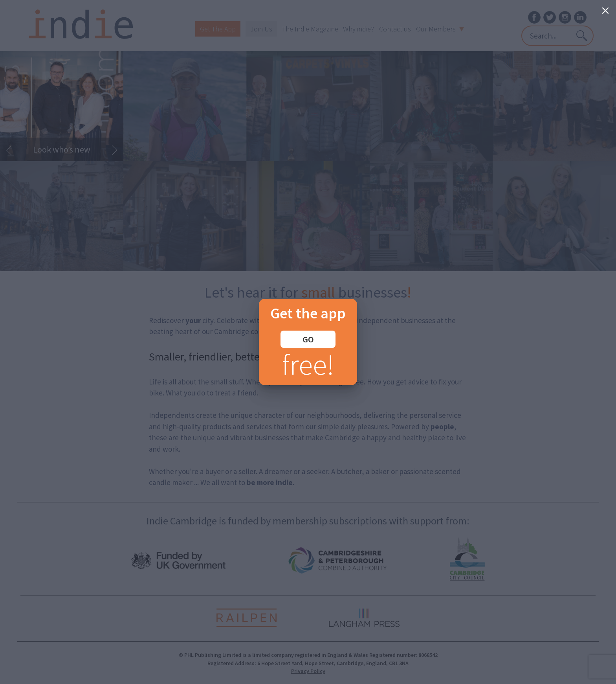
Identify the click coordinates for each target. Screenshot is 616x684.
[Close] (605, 11)
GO (308, 339)
